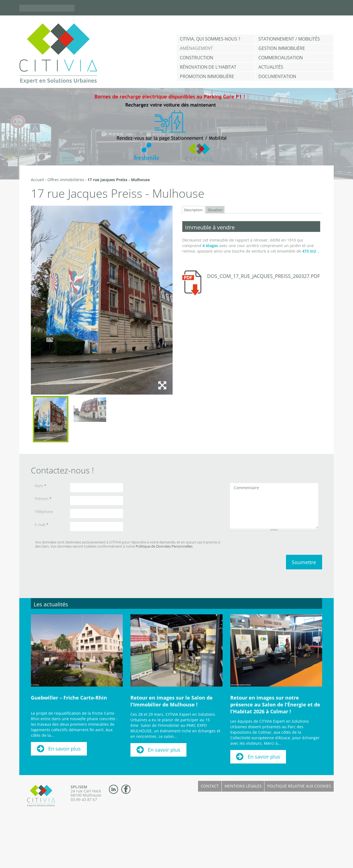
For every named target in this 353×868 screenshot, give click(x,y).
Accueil (38, 180)
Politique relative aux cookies (299, 786)
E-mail (42, 525)
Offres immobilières (66, 180)
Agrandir (162, 385)
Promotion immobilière (207, 76)
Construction (196, 58)
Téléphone (44, 512)
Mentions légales (243, 786)
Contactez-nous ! (62, 470)
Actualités (271, 67)
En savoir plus (65, 749)
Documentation (277, 76)
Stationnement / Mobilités (289, 39)
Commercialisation (281, 58)
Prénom (43, 499)
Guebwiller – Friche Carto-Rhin (69, 698)
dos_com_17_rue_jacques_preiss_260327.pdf (264, 276)
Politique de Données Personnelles (164, 546)
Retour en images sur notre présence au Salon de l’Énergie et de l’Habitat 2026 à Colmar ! (275, 704)
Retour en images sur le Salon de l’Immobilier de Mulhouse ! (172, 701)
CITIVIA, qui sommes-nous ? (210, 39)
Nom (41, 486)
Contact (210, 786)
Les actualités (51, 604)
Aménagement (196, 48)
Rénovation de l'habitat (208, 67)
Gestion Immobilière (282, 48)
